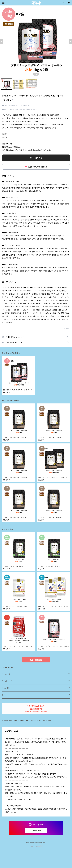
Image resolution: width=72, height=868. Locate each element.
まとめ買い (6, 688)
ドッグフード (6, 674)
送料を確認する (24, 106)
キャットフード (7, 681)
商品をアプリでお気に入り (36, 167)
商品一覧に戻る (36, 660)
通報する (67, 328)
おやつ (4, 695)
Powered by (36, 846)
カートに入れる (36, 158)
